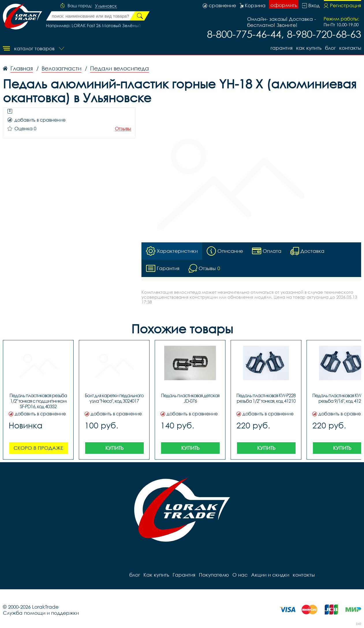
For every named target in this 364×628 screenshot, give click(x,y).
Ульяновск (106, 6)
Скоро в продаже (38, 448)
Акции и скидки (270, 575)
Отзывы (123, 129)
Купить (114, 448)
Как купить (309, 48)
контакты (350, 48)
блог (330, 48)
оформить (284, 5)
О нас (240, 575)
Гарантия (282, 48)
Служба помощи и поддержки (41, 613)
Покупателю (214, 575)
